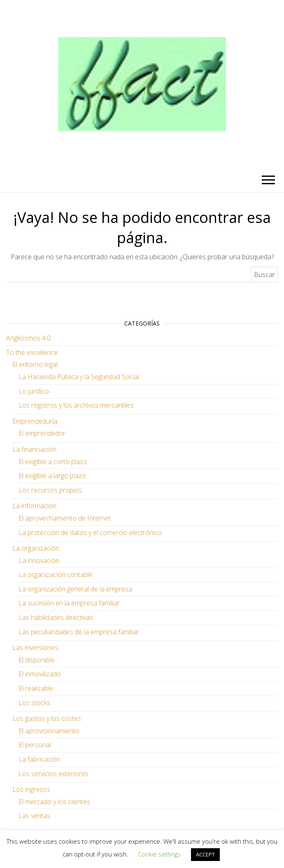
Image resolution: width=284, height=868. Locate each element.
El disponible (37, 660)
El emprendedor (42, 433)
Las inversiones (35, 647)
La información (34, 506)
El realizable (36, 688)
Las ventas (34, 816)
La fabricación (39, 759)
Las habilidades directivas (56, 617)
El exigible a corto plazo (53, 462)
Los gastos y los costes (47, 718)
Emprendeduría (35, 421)
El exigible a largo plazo (52, 476)
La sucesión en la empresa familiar (69, 603)
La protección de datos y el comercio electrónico (90, 533)
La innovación (39, 561)
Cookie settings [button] (159, 854)
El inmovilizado (40, 674)
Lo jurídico (34, 391)
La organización (36, 548)
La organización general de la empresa (75, 589)
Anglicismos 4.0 (28, 338)
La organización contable (56, 575)
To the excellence (32, 352)
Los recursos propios (50, 490)
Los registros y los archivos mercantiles (76, 405)
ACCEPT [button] (205, 854)
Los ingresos (31, 789)
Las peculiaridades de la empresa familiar (79, 632)
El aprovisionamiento (49, 731)
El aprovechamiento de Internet (65, 518)
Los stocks (34, 703)
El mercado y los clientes (54, 802)
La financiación (34, 449)
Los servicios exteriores (54, 774)
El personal (35, 745)
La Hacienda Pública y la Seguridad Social (79, 377)
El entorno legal (35, 364)
